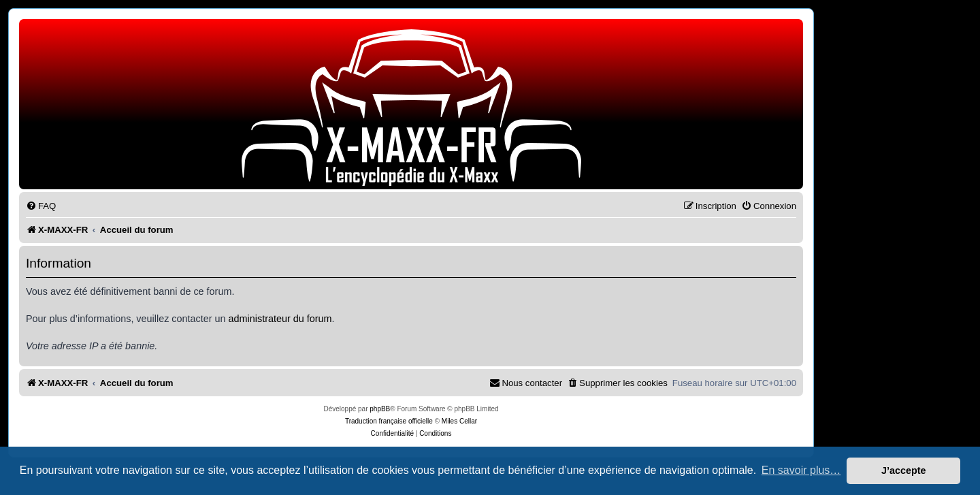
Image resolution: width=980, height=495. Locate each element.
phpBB (380, 409)
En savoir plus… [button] (801, 470)
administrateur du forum (280, 319)
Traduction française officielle (389, 421)
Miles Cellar (459, 421)
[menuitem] (41, 206)
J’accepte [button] (904, 470)
